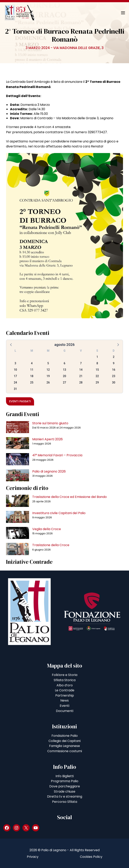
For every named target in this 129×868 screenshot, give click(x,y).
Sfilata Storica (65, 680)
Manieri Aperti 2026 (47, 439)
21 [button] (81, 376)
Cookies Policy (91, 857)
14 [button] (81, 370)
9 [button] (114, 363)
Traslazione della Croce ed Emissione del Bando (70, 497)
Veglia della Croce (47, 529)
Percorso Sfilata (65, 802)
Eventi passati (20, 401)
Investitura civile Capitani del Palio (59, 513)
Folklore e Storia (65, 675)
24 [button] (15, 382)
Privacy (33, 857)
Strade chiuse (65, 791)
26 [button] (48, 382)
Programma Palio (65, 781)
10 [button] (15, 370)
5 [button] (48, 363)
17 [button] (15, 376)
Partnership (65, 695)
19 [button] (48, 376)
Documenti (65, 711)
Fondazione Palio (65, 736)
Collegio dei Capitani (64, 741)
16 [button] (114, 370)
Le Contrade (65, 690)
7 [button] (81, 363)
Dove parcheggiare (65, 786)
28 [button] (81, 382)
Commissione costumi (65, 751)
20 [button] (64, 376)
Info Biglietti (65, 776)
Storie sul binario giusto (50, 423)
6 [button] (64, 363)
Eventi (64, 706)
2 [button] (114, 357)
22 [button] (97, 376)
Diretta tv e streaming (65, 796)
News (64, 700)
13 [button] (64, 370)
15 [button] (97, 370)
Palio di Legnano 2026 (49, 471)
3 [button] (15, 363)
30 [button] (114, 382)
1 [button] (97, 357)
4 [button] (32, 363)
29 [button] (97, 382)
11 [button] (32, 370)
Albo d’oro (65, 685)
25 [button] (32, 382)
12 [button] (48, 370)
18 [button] (32, 376)
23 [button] (114, 376)
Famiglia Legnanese (64, 746)
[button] (11, 344)
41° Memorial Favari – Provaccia (57, 455)
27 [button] (64, 382)
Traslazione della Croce (51, 545)
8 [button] (97, 363)
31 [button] (15, 389)
